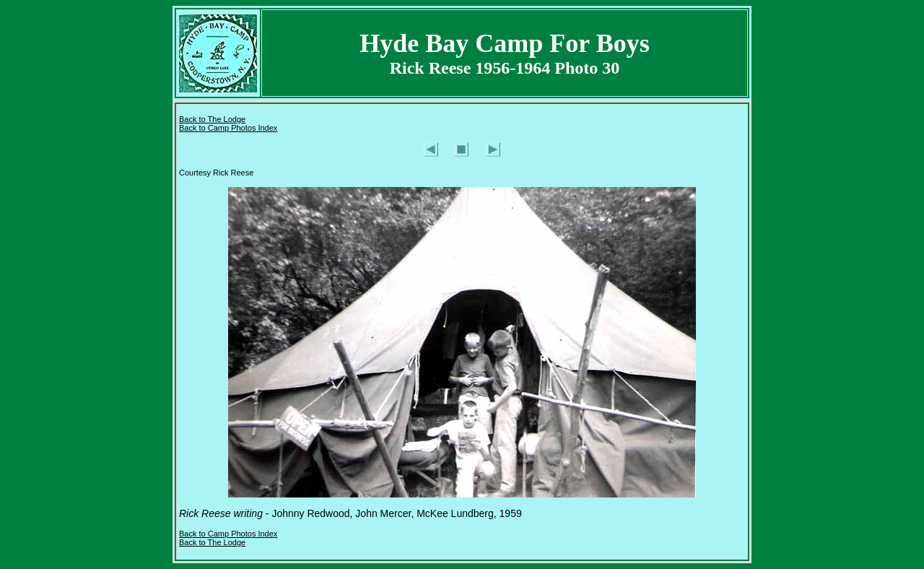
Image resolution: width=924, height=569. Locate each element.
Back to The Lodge (212, 119)
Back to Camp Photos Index (228, 128)
